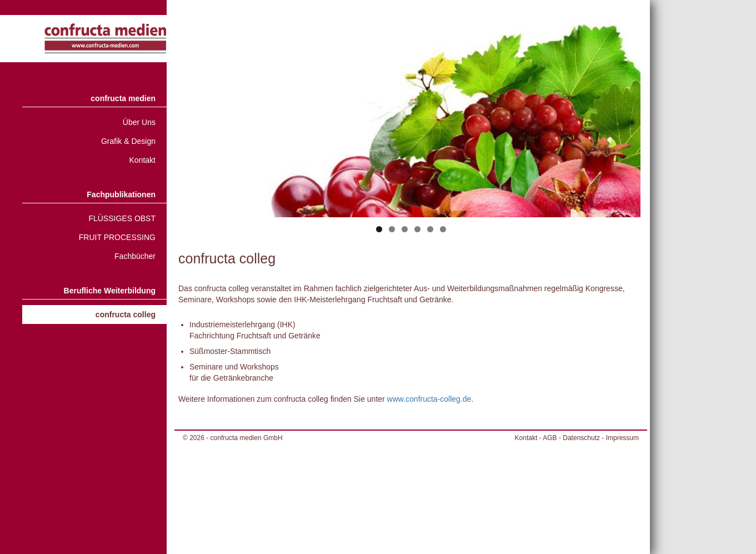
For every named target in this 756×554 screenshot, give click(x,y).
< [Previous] (195, 118)
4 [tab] (417, 229)
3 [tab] (405, 229)
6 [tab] (443, 229)
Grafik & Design (128, 141)
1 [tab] (379, 229)
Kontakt (142, 160)
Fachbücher (135, 256)
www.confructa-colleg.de (429, 399)
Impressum (622, 438)
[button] (24, 530)
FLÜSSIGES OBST (122, 218)
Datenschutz (581, 438)
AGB (550, 438)
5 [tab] (430, 229)
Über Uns (139, 122)
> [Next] (627, 118)
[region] (411, 136)
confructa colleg (126, 315)
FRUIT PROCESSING (117, 237)
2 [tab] (392, 229)
